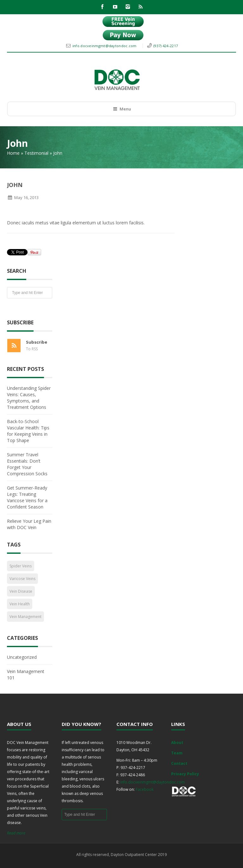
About (177, 743)
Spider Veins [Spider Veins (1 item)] (21, 566)
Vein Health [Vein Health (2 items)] (20, 604)
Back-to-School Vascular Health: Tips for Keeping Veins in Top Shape (28, 431)
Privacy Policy (185, 774)
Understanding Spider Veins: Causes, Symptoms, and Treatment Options (29, 398)
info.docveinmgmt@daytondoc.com (105, 46)
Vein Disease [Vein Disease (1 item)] (21, 591)
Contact (179, 763)
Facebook (145, 789)
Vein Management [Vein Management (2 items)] (25, 617)
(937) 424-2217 (166, 46)
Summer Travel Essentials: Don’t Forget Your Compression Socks (27, 464)
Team (177, 753)
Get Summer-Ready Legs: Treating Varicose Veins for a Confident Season (27, 497)
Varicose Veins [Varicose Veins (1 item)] (22, 579)
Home (13, 153)
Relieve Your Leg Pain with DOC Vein (29, 524)
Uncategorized (22, 657)
